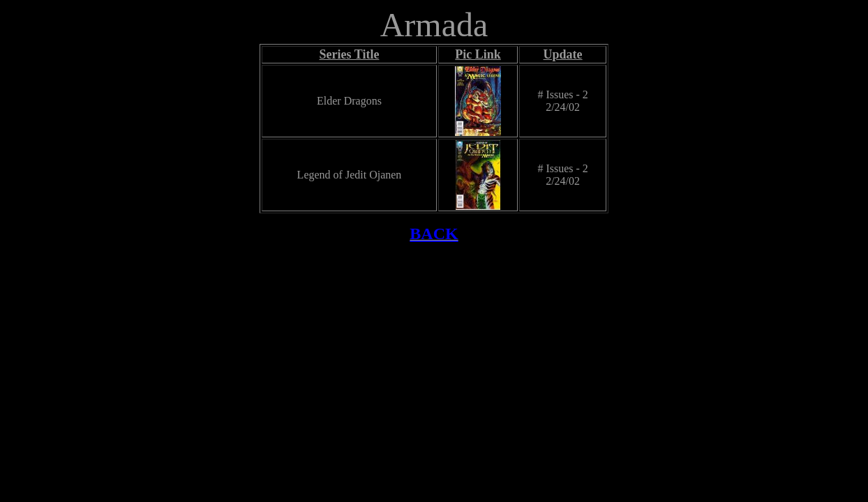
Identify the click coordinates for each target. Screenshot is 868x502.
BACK (434, 234)
